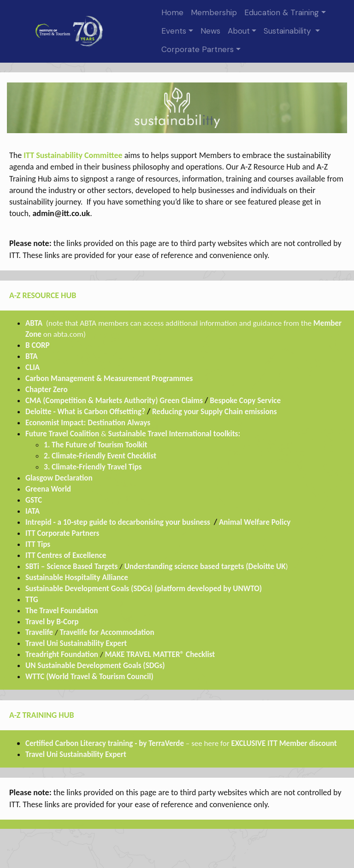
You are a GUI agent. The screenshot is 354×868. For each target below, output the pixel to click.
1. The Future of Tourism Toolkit (95, 445)
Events (174, 31)
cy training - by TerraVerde (142, 743)
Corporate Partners (198, 49)
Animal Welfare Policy (256, 522)
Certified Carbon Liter (60, 743)
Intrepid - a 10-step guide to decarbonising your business (118, 522)
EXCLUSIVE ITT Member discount (284, 743)
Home (172, 12)
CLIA (33, 367)
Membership (214, 12)
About (239, 31)
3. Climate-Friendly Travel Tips (93, 467)
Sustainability (289, 31)
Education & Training (282, 12)
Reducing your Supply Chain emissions (215, 412)
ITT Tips (38, 544)
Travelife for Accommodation (107, 632)
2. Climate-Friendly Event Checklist (100, 456)
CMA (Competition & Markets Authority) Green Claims (114, 401)
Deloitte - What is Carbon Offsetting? (85, 412)
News (210, 31)
